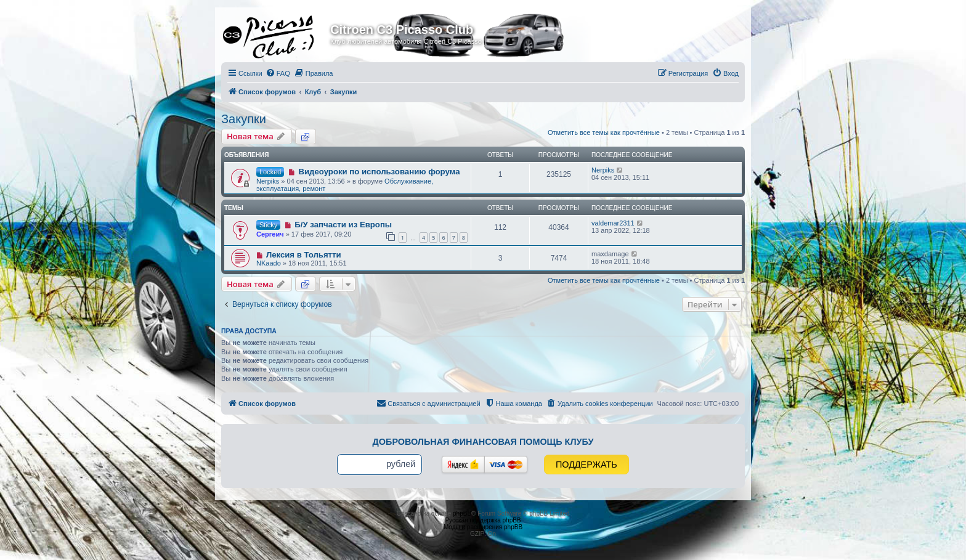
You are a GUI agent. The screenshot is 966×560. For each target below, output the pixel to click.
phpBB (462, 513)
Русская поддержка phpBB (483, 520)
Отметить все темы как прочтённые (604, 132)
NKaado (269, 263)
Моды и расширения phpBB (483, 527)
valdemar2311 (613, 223)
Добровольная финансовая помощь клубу (483, 442)
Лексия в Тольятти (304, 255)
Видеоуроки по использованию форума (379, 172)
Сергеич (270, 234)
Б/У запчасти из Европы (343, 225)
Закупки (244, 119)
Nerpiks (268, 181)
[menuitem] (278, 73)
